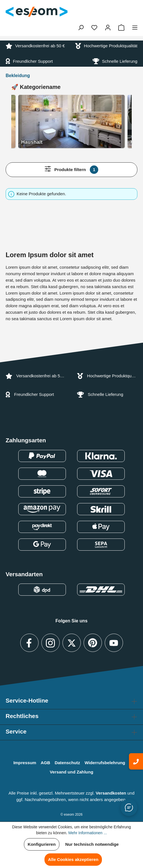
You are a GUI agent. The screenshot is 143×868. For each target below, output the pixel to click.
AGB (45, 763)
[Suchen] (81, 28)
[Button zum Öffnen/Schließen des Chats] (129, 808)
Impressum (25, 763)
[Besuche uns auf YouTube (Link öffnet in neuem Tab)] (114, 643)
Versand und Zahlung (71, 772)
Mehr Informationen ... (88, 833)
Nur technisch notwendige (92, 844)
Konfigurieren (42, 844)
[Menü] (135, 28)
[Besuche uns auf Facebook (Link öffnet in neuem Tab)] (29, 643)
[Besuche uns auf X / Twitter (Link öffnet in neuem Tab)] (72, 643)
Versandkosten (111, 793)
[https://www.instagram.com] (51, 643)
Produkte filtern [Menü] (72, 170)
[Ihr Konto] (108, 28)
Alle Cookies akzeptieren (73, 859)
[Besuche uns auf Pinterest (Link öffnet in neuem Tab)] (93, 643)
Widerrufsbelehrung (105, 763)
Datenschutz (67, 763)
